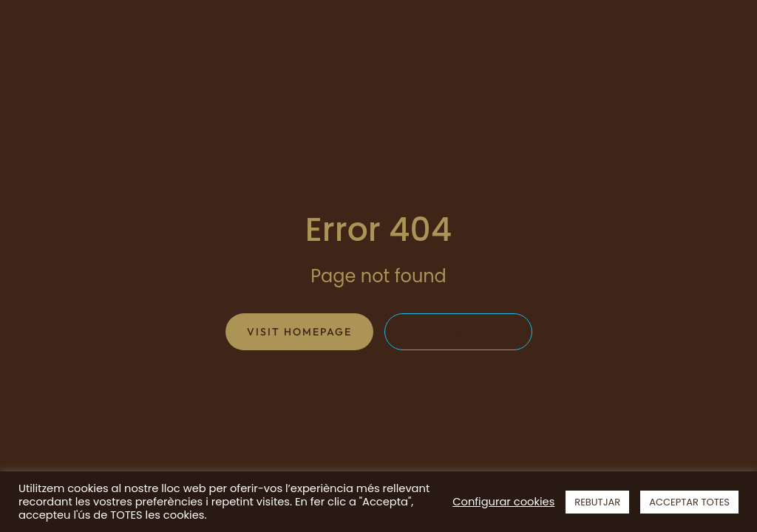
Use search (458, 332)
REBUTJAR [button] (597, 502)
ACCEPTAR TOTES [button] (689, 502)
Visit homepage (299, 332)
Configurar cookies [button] (503, 502)
